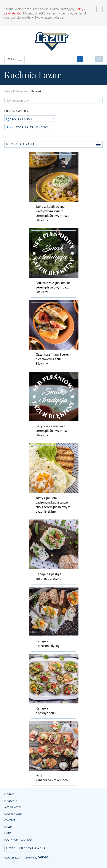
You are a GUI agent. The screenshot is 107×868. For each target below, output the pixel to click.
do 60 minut (33, 119)
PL (91, 59)
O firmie (9, 794)
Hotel (8, 833)
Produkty (11, 801)
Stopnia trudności (35, 127)
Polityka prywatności (19, 840)
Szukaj (99, 101)
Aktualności (13, 807)
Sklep (8, 827)
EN (99, 59)
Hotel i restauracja (26, 848)
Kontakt (10, 820)
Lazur (7, 91)
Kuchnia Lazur (21, 91)
